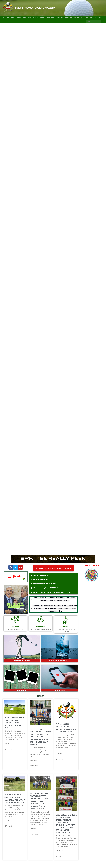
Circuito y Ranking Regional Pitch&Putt (45, 588)
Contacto (89, 18)
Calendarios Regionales (41, 575)
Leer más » (8, 743)
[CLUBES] (66, 620)
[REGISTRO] (15, 620)
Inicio (4, 18)
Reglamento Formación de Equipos (44, 584)
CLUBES (66, 627)
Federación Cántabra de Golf (35, 8)
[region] (53, 43)
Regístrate (11, 18)
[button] (4, 43)
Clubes (42, 18)
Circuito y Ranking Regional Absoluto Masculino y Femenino (52, 592)
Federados (50, 18)
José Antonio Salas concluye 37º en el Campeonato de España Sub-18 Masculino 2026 (15, 799)
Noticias (19, 18)
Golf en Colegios (91, 565)
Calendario (59, 18)
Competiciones (79, 18)
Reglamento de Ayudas (41, 579)
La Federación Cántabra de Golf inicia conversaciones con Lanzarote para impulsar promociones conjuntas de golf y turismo (41, 737)
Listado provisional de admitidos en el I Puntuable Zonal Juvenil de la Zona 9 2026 (15, 723)
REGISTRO (15, 627)
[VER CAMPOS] (41, 620)
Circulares (69, 18)
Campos (36, 18)
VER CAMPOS (41, 627)
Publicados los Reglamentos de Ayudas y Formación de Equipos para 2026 (66, 728)
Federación (27, 18)
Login (98, 18)
